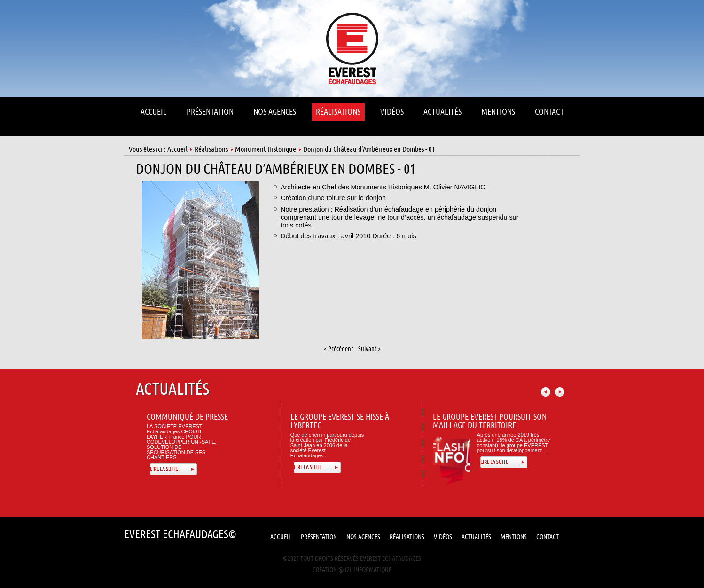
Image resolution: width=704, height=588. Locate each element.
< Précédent (338, 349)
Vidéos (443, 537)
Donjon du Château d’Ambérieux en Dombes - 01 (276, 169)
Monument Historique (266, 149)
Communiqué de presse (187, 417)
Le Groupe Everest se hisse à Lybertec (340, 421)
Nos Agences (363, 537)
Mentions (514, 537)
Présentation (319, 537)
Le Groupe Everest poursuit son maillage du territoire (490, 421)
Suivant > (369, 349)
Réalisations (211, 149)
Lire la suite (164, 469)
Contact (548, 537)
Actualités (476, 537)
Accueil (177, 149)
